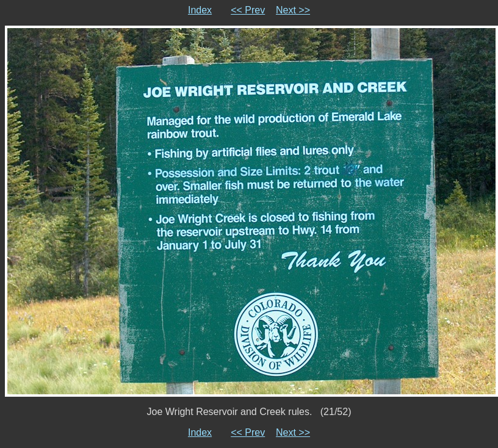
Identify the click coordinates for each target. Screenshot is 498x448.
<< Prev (248, 10)
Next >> (293, 10)
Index (200, 10)
